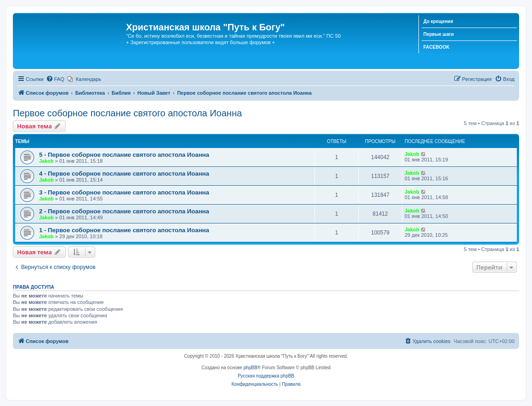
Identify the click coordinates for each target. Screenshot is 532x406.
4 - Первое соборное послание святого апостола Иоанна (124, 174)
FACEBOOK (437, 47)
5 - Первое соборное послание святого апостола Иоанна (124, 155)
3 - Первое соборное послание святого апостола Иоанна (124, 192)
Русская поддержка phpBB (266, 376)
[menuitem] (55, 79)
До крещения (438, 21)
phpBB (251, 368)
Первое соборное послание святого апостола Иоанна (127, 113)
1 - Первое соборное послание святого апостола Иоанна (124, 230)
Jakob (46, 161)
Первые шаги (439, 34)
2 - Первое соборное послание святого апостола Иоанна (124, 211)
